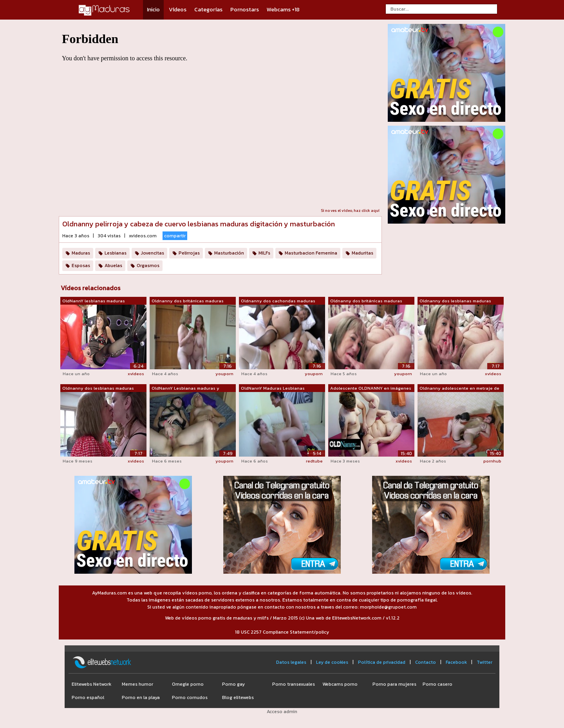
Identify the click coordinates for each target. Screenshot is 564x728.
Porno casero (437, 684)
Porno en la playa (141, 697)
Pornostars (245, 10)
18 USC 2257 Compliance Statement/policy (282, 632)
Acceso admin (282, 712)
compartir (175, 236)
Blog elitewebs (238, 697)
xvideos (136, 374)
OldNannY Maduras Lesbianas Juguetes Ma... (273, 388)
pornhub (492, 461)
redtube (314, 461)
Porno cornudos (190, 697)
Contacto (426, 662)
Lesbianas (116, 253)
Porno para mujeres (394, 684)
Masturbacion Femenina (311, 253)
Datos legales (291, 662)
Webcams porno (340, 684)
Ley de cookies (332, 662)
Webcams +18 (283, 10)
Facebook (456, 662)
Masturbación (229, 253)
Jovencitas (153, 253)
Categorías (208, 10)
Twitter (484, 662)
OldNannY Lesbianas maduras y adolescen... (185, 388)
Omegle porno (188, 684)
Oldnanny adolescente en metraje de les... (459, 388)
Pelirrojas (189, 253)
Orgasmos (148, 266)
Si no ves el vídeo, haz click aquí (350, 210)
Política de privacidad (382, 662)
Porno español (88, 697)
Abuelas (113, 266)
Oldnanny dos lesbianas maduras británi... (455, 301)
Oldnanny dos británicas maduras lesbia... (188, 301)
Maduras (81, 253)
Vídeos (178, 10)
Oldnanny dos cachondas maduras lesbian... (278, 301)
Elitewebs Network (91, 684)
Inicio (153, 10)
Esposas (81, 266)
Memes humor (137, 684)
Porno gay (233, 684)
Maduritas (362, 253)
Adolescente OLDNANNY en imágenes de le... (371, 388)
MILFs (264, 253)
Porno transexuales (294, 684)
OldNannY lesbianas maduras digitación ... (94, 301)
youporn (224, 374)
